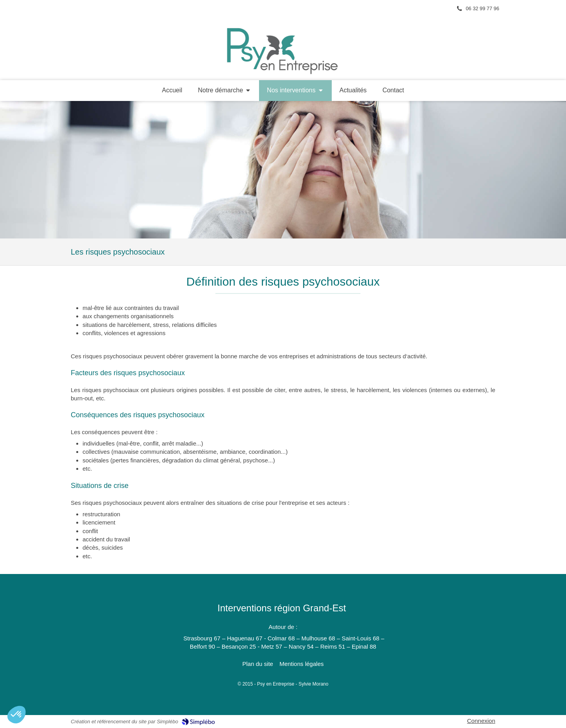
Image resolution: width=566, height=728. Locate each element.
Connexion (481, 721)
